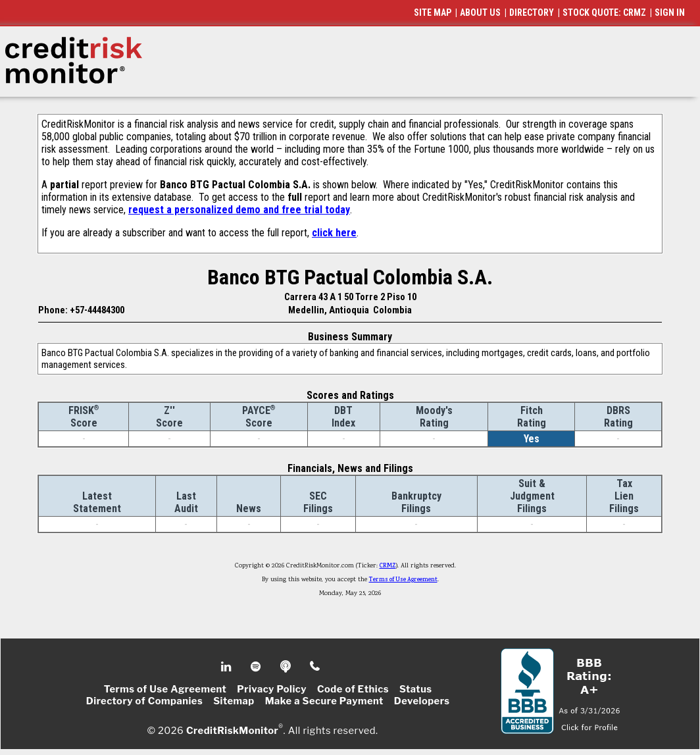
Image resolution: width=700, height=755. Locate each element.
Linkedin (228, 667)
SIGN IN (670, 13)
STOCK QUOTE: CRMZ (604, 13)
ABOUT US (480, 13)
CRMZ (388, 566)
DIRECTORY (532, 13)
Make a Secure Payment (324, 701)
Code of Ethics (353, 689)
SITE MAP (433, 13)
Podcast (287, 667)
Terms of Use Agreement (403, 580)
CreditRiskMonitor (232, 730)
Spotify (257, 667)
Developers (422, 701)
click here (334, 233)
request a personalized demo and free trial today (239, 210)
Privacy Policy (272, 689)
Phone (315, 667)
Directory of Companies (144, 701)
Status (416, 689)
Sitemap (234, 701)
